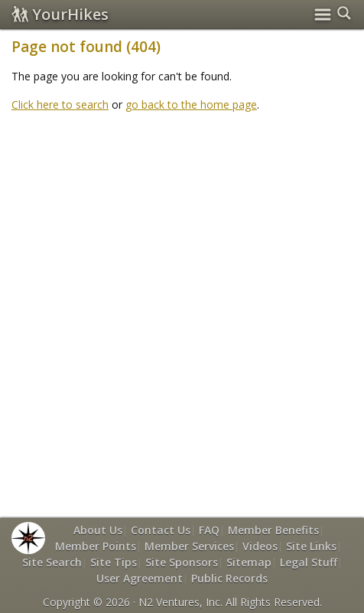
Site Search (52, 562)
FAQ (209, 530)
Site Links (311, 546)
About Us (98, 530)
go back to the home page (191, 104)
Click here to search (60, 104)
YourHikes (60, 14)
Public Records (229, 578)
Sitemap (249, 562)
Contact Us (161, 530)
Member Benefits (273, 530)
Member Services (189, 546)
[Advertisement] (182, 307)
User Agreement (140, 578)
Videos (260, 546)
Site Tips (114, 562)
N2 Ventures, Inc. (180, 602)
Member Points (96, 546)
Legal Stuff (309, 562)
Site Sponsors (182, 562)
